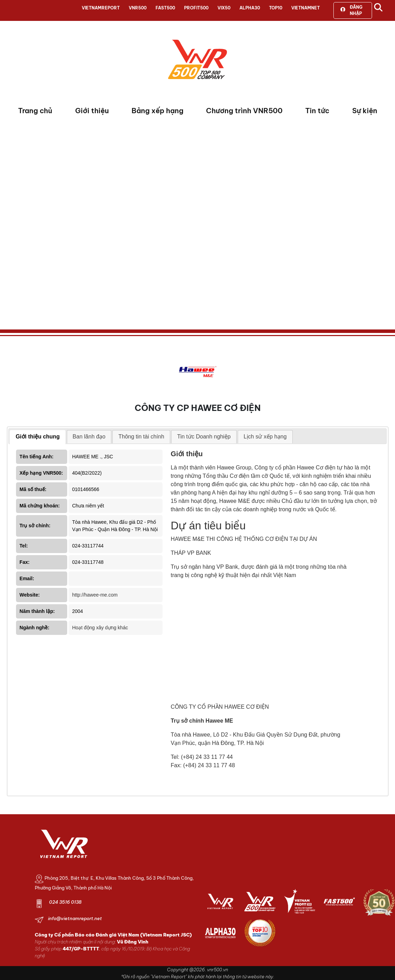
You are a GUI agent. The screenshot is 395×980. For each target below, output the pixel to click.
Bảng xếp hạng (157, 111)
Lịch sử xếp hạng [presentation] (265, 437)
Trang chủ (35, 111)
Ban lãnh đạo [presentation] (89, 437)
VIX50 (224, 8)
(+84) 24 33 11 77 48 (209, 765)
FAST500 (165, 8)
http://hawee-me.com (95, 595)
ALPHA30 (250, 8)
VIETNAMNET (306, 8)
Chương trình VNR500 (244, 111)
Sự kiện (365, 111)
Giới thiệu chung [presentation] (38, 437)
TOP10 (276, 8)
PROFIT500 (196, 8)
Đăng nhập (351, 10)
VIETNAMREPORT (101, 8)
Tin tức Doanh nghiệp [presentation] (204, 437)
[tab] (38, 437)
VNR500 (138, 8)
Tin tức (317, 111)
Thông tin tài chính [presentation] (141, 437)
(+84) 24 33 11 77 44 (207, 757)
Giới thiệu (92, 111)
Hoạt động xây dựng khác (100, 628)
